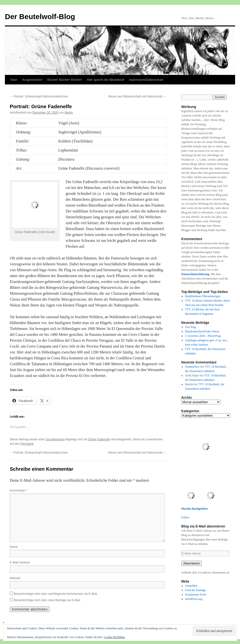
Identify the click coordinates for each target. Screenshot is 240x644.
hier (224, 230)
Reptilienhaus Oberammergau (203, 296)
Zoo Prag (191, 327)
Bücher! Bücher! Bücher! (65, 80)
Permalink (27, 444)
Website (15, 578)
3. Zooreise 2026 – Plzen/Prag (203, 336)
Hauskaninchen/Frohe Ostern (202, 331)
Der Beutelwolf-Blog (40, 17)
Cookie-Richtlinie (114, 637)
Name (14, 547)
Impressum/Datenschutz (146, 80)
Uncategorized (55, 439)
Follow (185, 517)
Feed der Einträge (196, 590)
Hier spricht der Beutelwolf (106, 80)
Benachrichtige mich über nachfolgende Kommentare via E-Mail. (56, 594)
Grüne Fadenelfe (99, 439)
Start (14, 80)
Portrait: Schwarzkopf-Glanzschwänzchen (39, 96)
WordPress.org (194, 599)
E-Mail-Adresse (20, 562)
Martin (69, 113)
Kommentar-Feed (195, 595)
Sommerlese (192, 367)
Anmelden (191, 586)
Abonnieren (192, 563)
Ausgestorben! (32, 80)
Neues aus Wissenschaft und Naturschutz (137, 96)
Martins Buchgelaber (195, 509)
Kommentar (18, 491)
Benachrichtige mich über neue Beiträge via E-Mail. (47, 600)
